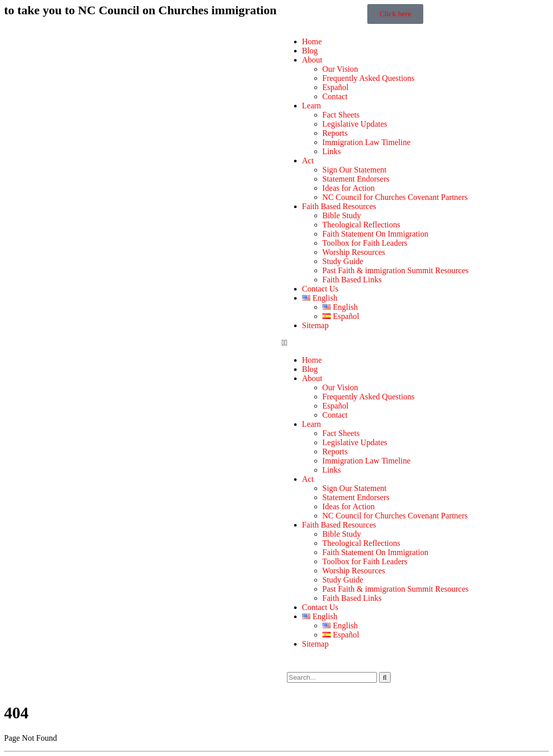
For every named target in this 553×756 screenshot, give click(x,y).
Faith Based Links (352, 280)
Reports (335, 133)
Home (312, 41)
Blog (310, 51)
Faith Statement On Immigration (375, 234)
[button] (413, 343)
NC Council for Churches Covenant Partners (395, 197)
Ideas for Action (349, 188)
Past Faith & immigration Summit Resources (396, 270)
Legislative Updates (355, 124)
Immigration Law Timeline (367, 142)
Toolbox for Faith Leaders (365, 243)
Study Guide (343, 261)
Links (332, 151)
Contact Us (321, 289)
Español (336, 87)
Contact (335, 96)
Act (308, 161)
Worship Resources (354, 252)
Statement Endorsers (356, 179)
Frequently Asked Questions (369, 78)
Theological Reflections (361, 225)
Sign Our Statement (355, 170)
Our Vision (340, 69)
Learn (312, 106)
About (312, 60)
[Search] (385, 677)
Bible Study (342, 215)
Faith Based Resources (339, 206)
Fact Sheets (341, 115)
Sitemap (315, 325)
